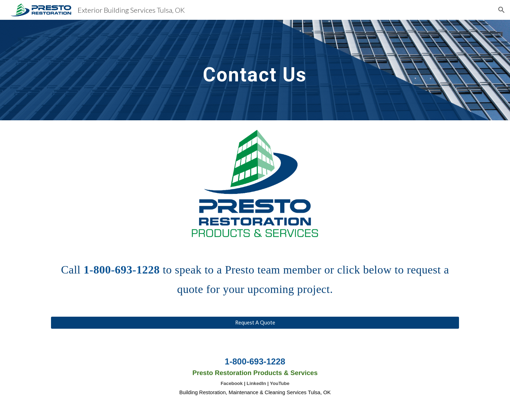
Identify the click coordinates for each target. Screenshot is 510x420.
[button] (501, 10)
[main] (255, 70)
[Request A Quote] (255, 323)
